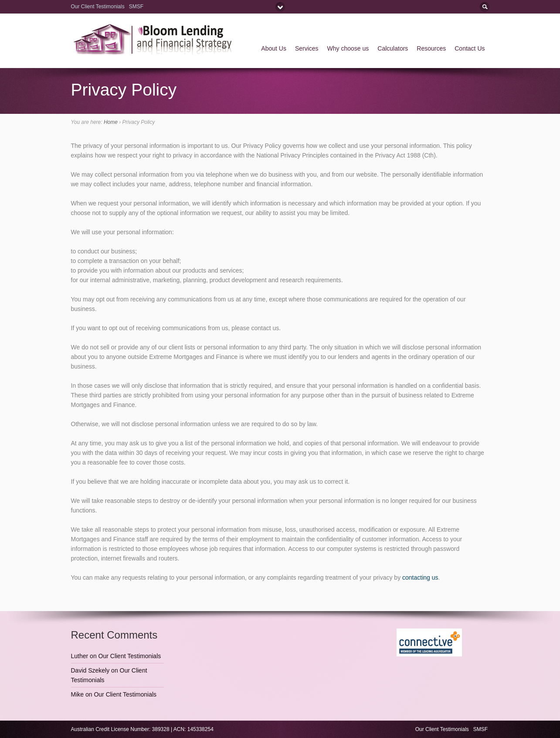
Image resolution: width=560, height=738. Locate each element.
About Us (274, 48)
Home (111, 122)
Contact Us (470, 48)
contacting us (420, 577)
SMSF (137, 7)
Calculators (393, 48)
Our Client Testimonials (98, 7)
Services (307, 48)
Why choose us (348, 48)
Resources (431, 48)
